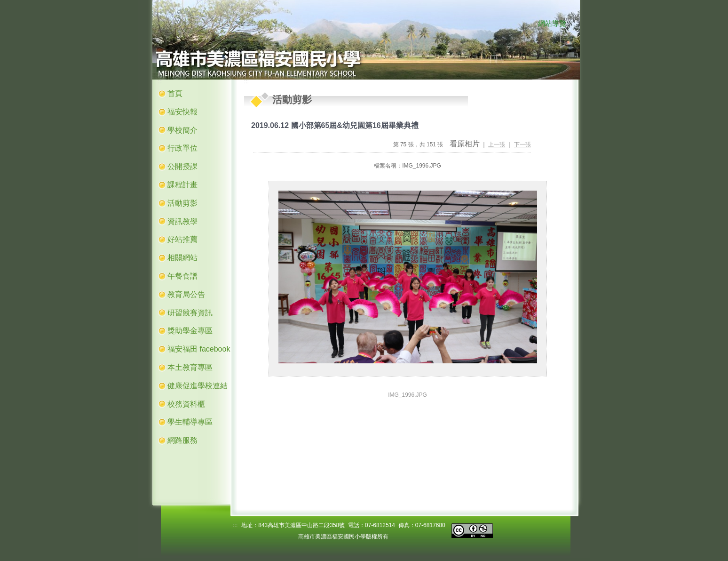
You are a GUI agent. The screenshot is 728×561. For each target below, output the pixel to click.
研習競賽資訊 (190, 313)
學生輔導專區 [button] (190, 422)
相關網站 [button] (182, 258)
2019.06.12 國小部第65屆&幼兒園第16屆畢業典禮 (335, 125)
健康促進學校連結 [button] (198, 386)
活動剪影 (182, 203)
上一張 (497, 144)
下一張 (522, 144)
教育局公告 (186, 294)
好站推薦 (182, 239)
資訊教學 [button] (182, 221)
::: (529, 24)
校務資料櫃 (186, 404)
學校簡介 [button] (182, 130)
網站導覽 (552, 24)
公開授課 (182, 166)
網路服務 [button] (182, 440)
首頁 (175, 93)
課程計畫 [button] (182, 185)
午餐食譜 (182, 276)
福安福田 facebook (199, 349)
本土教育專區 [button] (190, 367)
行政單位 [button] (182, 148)
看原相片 (465, 144)
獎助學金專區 (190, 331)
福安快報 (182, 112)
